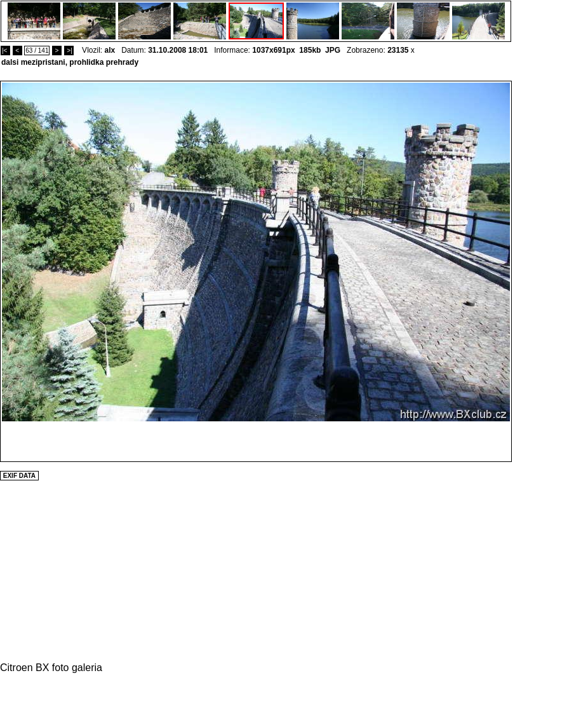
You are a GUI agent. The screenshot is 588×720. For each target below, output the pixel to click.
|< (5, 51)
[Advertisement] (550, 271)
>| (69, 51)
